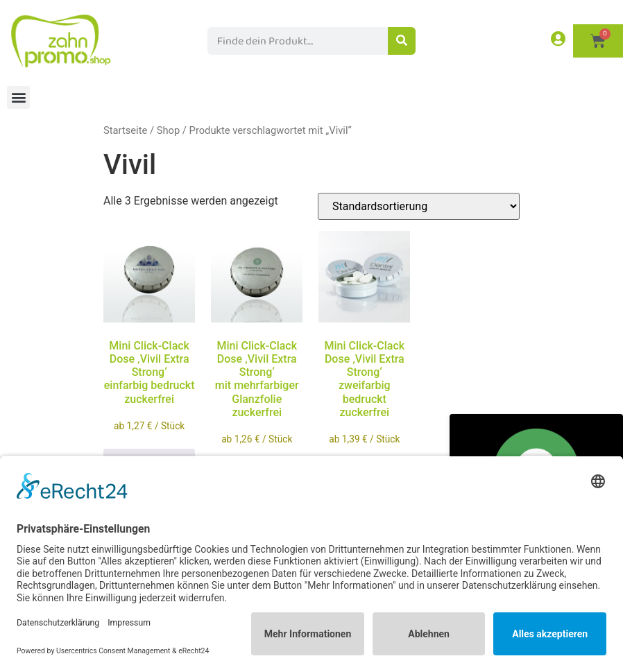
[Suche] (402, 41)
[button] (18, 97)
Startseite (125, 130)
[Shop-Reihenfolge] (419, 206)
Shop (169, 130)
